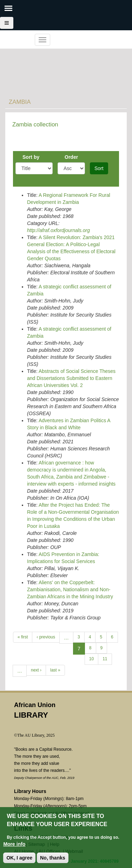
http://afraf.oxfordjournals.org (58, 230)
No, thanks (53, 858)
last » (55, 670)
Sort (99, 168)
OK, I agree (19, 858)
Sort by (31, 157)
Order (71, 157)
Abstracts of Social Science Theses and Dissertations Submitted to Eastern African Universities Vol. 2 (71, 378)
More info (14, 845)
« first (23, 637)
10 (91, 659)
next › (36, 670)
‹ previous (46, 637)
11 (105, 659)
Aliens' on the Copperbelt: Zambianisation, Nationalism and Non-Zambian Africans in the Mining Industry (70, 589)
